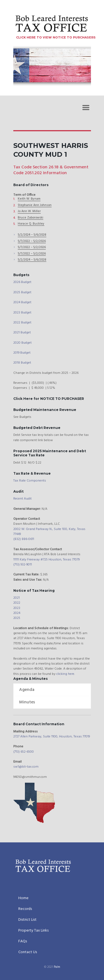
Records (25, 909)
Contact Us (28, 953)
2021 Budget (22, 333)
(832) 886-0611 (24, 539)
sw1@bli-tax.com (26, 767)
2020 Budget (22, 343)
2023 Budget (22, 313)
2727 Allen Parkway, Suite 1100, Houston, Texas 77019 (52, 737)
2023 (17, 608)
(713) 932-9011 (23, 565)
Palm (57, 967)
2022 (17, 603)
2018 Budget (22, 363)
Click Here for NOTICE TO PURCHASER (49, 399)
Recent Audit (22, 499)
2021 (17, 598)
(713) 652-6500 (24, 752)
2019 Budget (22, 353)
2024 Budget (22, 302)
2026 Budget (22, 282)
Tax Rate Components (30, 481)
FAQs (23, 942)
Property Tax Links (33, 931)
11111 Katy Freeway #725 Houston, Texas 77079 (46, 560)
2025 (17, 618)
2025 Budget (22, 292)
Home (23, 899)
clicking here (65, 674)
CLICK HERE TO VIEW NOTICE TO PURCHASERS (56, 38)
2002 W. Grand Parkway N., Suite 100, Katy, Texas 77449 (49, 532)
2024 (17, 613)
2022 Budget (22, 323)
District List (27, 920)
